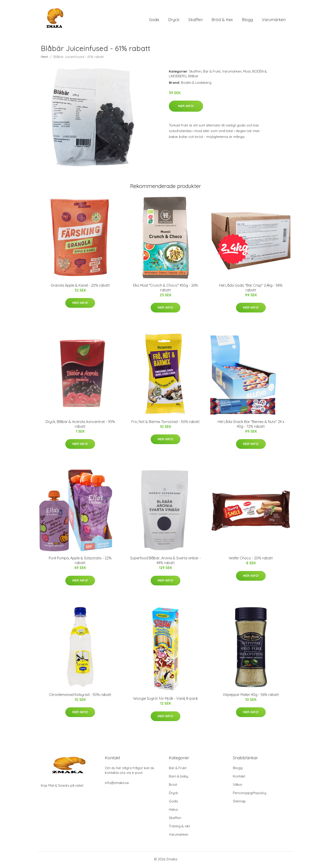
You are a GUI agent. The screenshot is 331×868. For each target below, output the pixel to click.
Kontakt (239, 777)
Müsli (247, 72)
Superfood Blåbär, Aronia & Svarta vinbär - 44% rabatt (165, 561)
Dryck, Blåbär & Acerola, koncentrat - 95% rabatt (80, 425)
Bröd (173, 786)
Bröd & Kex (222, 20)
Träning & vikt (179, 827)
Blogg (247, 20)
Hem (44, 58)
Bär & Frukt (212, 72)
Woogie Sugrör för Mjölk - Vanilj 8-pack (165, 700)
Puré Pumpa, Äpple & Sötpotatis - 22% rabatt (80, 561)
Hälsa (173, 811)
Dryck (174, 20)
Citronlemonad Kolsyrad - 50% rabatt (80, 695)
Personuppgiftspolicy (250, 794)
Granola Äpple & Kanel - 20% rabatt (80, 286)
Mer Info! (186, 107)
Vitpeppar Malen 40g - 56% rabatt (251, 695)
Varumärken (274, 20)
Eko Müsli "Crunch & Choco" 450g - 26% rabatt (165, 289)
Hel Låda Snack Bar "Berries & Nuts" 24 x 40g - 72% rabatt (251, 425)
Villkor (238, 786)
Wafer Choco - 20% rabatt (251, 559)
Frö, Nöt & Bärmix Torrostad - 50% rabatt (165, 423)
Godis (154, 20)
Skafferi (195, 20)
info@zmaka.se (117, 784)
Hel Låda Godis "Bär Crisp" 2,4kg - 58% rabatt (251, 289)
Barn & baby (179, 777)
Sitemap (239, 802)
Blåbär (193, 77)
